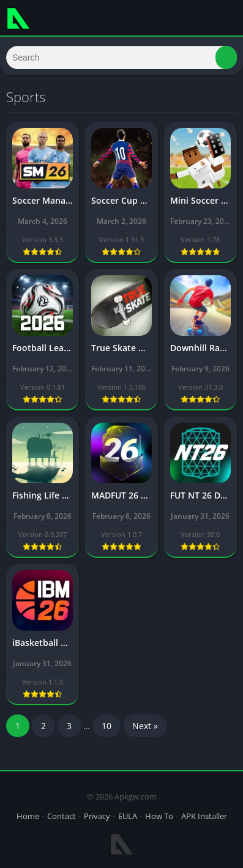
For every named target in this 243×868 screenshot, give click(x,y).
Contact (62, 816)
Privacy (97, 816)
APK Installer (204, 816)
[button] (226, 57)
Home (28, 816)
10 (107, 726)
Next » (145, 726)
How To (159, 816)
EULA (128, 816)
